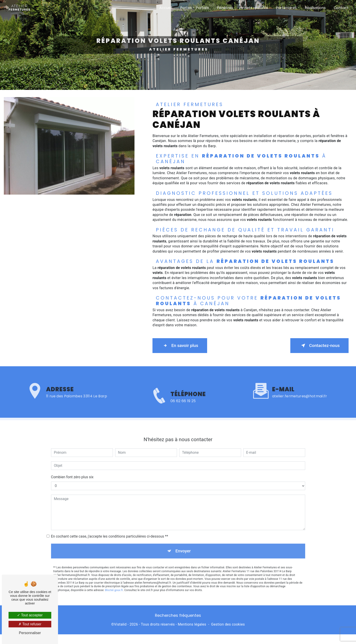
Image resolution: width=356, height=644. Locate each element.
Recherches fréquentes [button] (178, 615)
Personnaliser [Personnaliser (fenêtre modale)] (30, 633)
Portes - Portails (194, 8)
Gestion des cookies (228, 624)
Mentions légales (192, 624)
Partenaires (286, 8)
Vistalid (120, 624)
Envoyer (183, 538)
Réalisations (315, 8)
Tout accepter (30, 615)
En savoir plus (180, 345)
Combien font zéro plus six (72, 464)
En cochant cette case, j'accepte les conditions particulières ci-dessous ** (110, 524)
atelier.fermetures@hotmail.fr (300, 383)
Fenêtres (225, 8)
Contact (341, 8)
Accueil (165, 8)
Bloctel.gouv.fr (114, 578)
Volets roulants (254, 8)
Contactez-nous (319, 345)
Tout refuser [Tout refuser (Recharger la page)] (30, 624)
